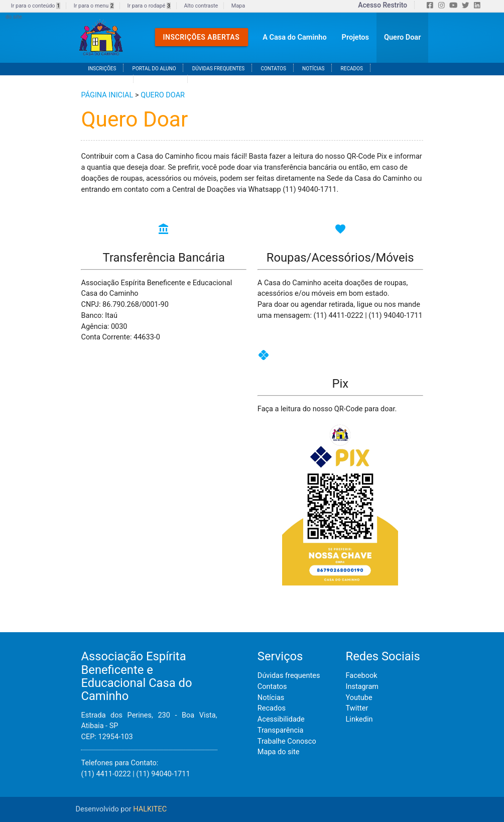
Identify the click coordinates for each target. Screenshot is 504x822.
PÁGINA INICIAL (107, 95)
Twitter (357, 708)
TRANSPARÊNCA (161, 80)
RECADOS (352, 69)
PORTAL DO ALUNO (154, 69)
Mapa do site (279, 752)
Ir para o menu (94, 6)
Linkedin (359, 719)
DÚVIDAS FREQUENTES (219, 69)
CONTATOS (273, 69)
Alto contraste (201, 6)
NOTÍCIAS (313, 69)
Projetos (355, 37)
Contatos (272, 687)
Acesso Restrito (383, 5)
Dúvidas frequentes (289, 676)
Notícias (271, 698)
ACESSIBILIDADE (107, 80)
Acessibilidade (281, 719)
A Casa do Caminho (294, 37)
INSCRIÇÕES (102, 69)
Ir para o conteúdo (36, 6)
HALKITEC (150, 809)
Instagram (362, 687)
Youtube (359, 698)
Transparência (281, 730)
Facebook (362, 676)
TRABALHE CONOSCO (221, 80)
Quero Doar (402, 37)
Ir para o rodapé (149, 6)
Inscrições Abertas (202, 37)
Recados (272, 708)
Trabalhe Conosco (287, 741)
